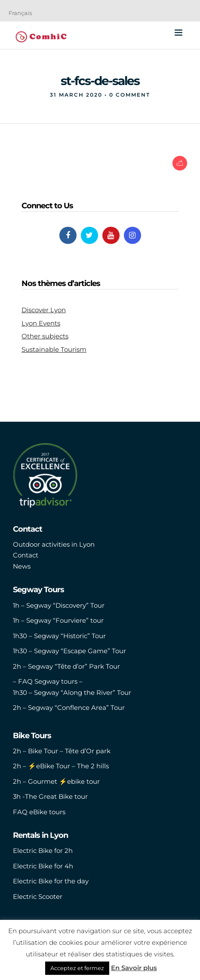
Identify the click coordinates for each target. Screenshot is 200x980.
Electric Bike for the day (51, 881)
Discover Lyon (44, 310)
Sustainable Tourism (54, 349)
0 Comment (130, 95)
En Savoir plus (134, 968)
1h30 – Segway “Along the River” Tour (72, 692)
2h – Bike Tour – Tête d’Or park (62, 751)
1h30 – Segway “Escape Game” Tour (69, 651)
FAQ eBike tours (39, 812)
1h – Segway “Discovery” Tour (59, 605)
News (22, 566)
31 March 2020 (76, 95)
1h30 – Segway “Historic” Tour (59, 636)
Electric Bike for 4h (43, 866)
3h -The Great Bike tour (50, 796)
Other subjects (45, 336)
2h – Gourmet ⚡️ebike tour (56, 781)
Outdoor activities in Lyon (54, 544)
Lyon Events (41, 323)
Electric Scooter (38, 896)
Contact (26, 555)
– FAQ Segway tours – (48, 681)
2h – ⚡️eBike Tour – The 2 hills (61, 766)
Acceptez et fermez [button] (77, 968)
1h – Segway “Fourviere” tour (58, 620)
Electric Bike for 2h (43, 851)
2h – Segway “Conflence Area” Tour (69, 708)
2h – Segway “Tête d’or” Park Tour (66, 666)
